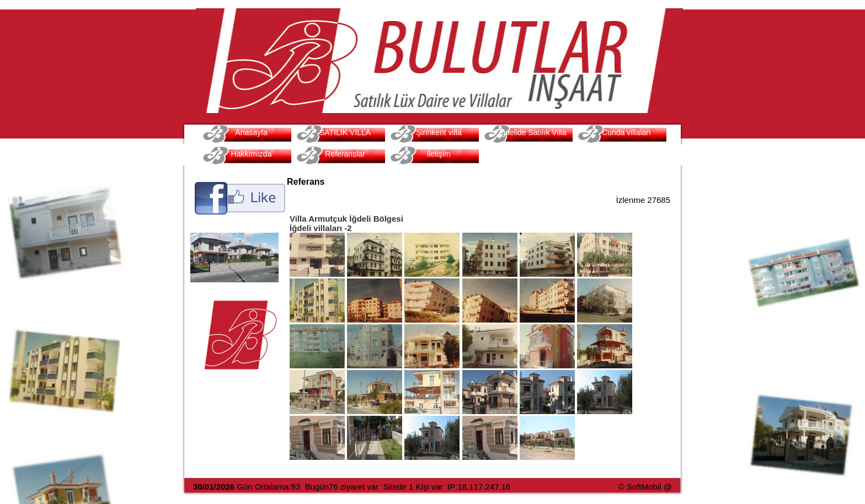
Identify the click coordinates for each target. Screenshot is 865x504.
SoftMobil (644, 487)
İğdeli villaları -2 (321, 228)
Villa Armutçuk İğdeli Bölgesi (346, 219)
